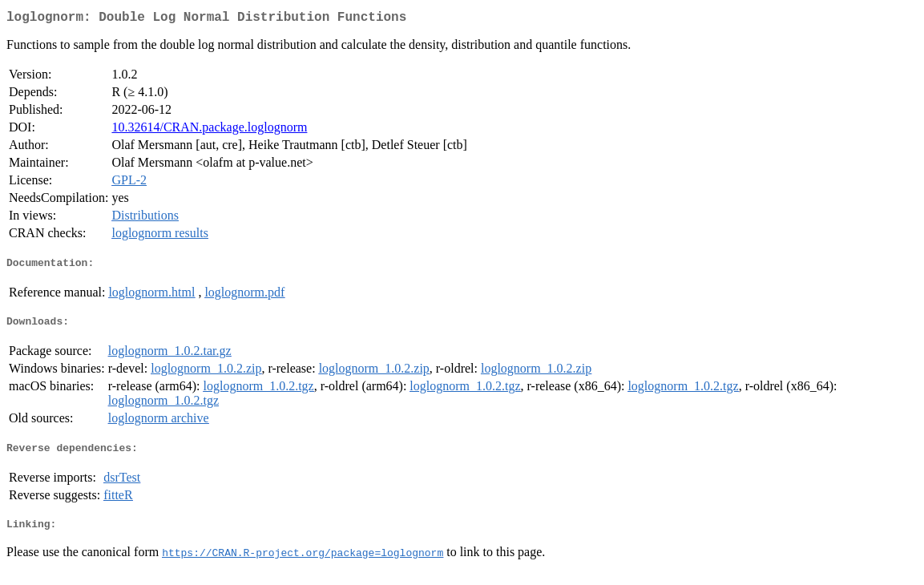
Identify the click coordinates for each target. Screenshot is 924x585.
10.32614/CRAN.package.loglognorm (209, 130)
